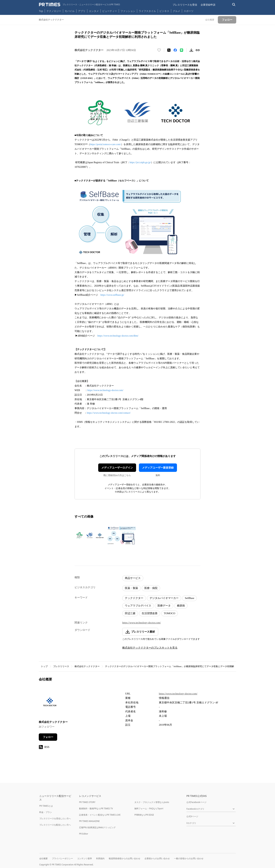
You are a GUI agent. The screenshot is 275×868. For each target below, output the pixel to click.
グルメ (176, 11)
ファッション (128, 11)
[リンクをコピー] (198, 50)
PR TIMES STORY (87, 802)
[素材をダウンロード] (191, 50)
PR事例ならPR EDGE (144, 815)
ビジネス (164, 11)
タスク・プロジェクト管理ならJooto (152, 802)
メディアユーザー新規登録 (158, 468)
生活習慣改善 (150, 613)
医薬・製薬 (131, 588)
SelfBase (190, 598)
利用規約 (100, 858)
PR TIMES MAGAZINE (89, 821)
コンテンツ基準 (85, 858)
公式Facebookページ (196, 802)
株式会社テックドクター (87, 666)
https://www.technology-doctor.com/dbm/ (118, 336)
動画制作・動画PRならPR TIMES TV (96, 808)
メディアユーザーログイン (117, 468)
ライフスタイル (147, 11)
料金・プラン (46, 812)
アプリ (82, 11)
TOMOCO (170, 613)
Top (41, 11)
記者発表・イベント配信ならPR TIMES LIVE (100, 815)
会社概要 (43, 858)
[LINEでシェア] (182, 50)
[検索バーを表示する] (234, 5)
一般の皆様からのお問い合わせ (189, 858)
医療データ (164, 606)
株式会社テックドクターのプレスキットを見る (150, 648)
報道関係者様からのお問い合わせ (125, 858)
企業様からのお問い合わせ (157, 858)
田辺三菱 (130, 613)
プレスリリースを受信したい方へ (55, 818)
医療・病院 (151, 588)
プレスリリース (61, 666)
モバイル (70, 11)
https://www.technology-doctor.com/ (105, 390)
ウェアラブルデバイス (138, 606)
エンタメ (94, 11)
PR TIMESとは (46, 806)
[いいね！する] (159, 50)
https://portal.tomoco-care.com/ (105, 144)
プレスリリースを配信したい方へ (55, 825)
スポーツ (189, 11)
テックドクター (134, 598)
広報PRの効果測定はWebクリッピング (97, 827)
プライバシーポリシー (62, 858)
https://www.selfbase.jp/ (112, 295)
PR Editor (84, 834)
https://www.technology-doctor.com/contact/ (109, 413)
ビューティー (110, 11)
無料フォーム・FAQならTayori (149, 808)
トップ (44, 666)
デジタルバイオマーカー (164, 598)
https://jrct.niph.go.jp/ (140, 162)
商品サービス (133, 578)
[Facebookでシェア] (175, 50)
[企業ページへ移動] (50, 703)
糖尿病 (181, 606)
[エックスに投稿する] (169, 50)
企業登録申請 (208, 5)
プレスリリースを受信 (185, 5)
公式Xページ (192, 816)
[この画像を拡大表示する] (90, 535)
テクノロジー (54, 11)
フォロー (48, 737)
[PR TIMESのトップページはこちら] (80, 5)
